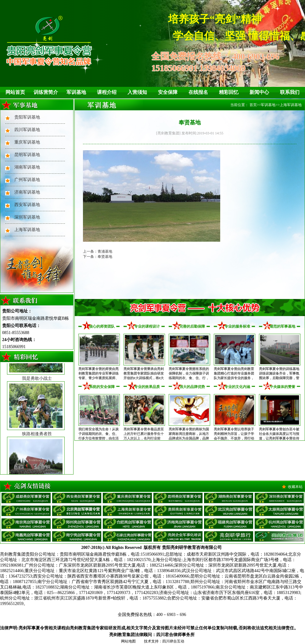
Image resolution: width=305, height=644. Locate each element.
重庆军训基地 (27, 142)
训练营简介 (46, 92)
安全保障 (168, 92)
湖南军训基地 (27, 167)
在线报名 (198, 92)
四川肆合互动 (173, 641)
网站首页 (15, 92)
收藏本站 (295, 487)
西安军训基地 (27, 205)
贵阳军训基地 (27, 117)
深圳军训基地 (27, 217)
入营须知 (137, 92)
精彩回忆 (229, 92)
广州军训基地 (27, 180)
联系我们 (290, 92)
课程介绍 (107, 92)
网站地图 (128, 641)
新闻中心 (259, 92)
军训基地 (76, 92)
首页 (253, 105)
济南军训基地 (27, 192)
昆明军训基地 (27, 155)
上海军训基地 (27, 230)
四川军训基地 (27, 130)
